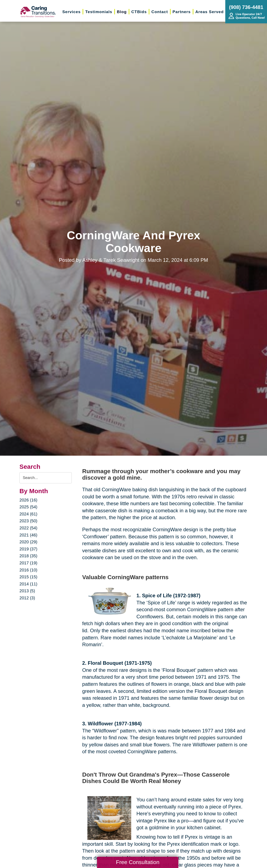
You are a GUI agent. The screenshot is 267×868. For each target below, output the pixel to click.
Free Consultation (138, 862)
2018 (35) (28, 556)
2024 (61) (28, 514)
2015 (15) (28, 577)
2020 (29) (28, 542)
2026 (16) (28, 500)
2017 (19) (28, 563)
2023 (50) (28, 521)
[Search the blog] (46, 478)
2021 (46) (28, 535)
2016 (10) (28, 570)
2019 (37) (28, 549)
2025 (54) (28, 507)
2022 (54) (28, 528)
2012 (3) (27, 598)
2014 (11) (28, 584)
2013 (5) (27, 591)
